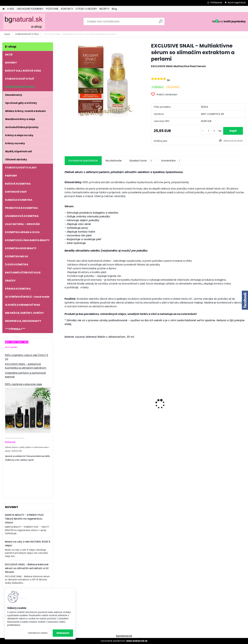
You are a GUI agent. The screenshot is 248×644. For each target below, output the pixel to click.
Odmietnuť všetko (38, 633)
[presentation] (66, 398)
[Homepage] (3, 9)
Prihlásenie (216, 3)
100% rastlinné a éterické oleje (23, 384)
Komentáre (171, 161)
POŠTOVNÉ (52, 9)
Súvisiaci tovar (141, 161)
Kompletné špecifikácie (83, 161)
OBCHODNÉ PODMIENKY (30, 9)
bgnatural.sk (124, 636)
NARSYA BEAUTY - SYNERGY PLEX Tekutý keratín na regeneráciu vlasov (24, 519)
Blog (114, 9)
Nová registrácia (237, 3)
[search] (161, 23)
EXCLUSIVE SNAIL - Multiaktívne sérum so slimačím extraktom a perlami (132, 403)
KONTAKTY (67, 9)
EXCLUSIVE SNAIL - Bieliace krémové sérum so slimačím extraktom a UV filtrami (27, 568)
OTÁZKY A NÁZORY (86, 9)
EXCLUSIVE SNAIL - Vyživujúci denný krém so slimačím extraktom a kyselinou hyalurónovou (222, 401)
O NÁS (11, 9)
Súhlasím (63, 633)
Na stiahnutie (114, 161)
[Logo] (24, 22)
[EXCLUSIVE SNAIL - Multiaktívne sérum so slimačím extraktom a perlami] (103, 81)
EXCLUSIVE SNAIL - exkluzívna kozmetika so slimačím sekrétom (26, 366)
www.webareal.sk (137, 641)
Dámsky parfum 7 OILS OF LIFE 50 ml (177, 404)
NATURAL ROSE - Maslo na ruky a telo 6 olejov (85, 400)
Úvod (7, 34)
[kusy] (209, 131)
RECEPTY (104, 9)
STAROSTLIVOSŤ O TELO (27, 34)
